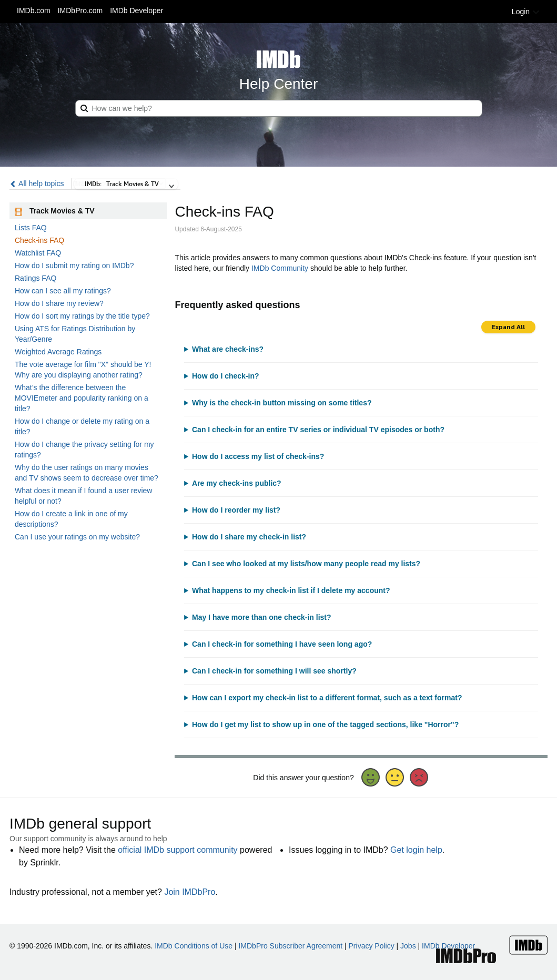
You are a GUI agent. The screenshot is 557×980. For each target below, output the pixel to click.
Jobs (408, 946)
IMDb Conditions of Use (194, 946)
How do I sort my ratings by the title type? (82, 316)
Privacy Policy (372, 946)
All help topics (37, 183)
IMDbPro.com (80, 11)
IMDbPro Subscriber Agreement (290, 946)
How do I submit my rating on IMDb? (74, 266)
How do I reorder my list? (236, 510)
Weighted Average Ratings (58, 352)
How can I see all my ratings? (63, 291)
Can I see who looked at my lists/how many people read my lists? (306, 564)
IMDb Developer (136, 11)
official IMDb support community (178, 850)
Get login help (416, 850)
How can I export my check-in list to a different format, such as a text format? (327, 698)
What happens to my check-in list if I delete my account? (291, 590)
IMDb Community (280, 268)
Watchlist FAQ (38, 253)
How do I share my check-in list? (249, 537)
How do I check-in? (226, 376)
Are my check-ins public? (237, 483)
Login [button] (526, 12)
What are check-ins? (228, 349)
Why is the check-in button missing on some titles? (282, 403)
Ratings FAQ (36, 278)
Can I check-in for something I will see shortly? (274, 671)
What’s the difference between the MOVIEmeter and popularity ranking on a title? (82, 398)
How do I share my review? (59, 303)
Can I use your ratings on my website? (77, 537)
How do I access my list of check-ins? (258, 456)
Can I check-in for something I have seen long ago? (282, 644)
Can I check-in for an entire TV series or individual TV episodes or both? (318, 430)
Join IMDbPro (190, 892)
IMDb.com (34, 11)
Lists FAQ (31, 228)
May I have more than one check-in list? (262, 617)
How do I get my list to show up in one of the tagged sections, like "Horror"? (325, 724)
